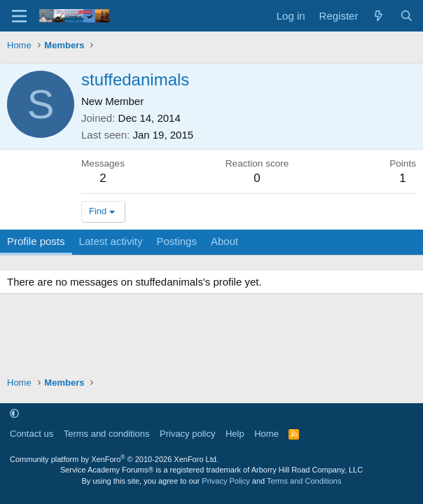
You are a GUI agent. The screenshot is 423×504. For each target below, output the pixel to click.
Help (235, 434)
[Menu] (19, 16)
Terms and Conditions (304, 481)
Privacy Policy (226, 481)
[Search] (407, 16)
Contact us (32, 434)
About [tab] (224, 241)
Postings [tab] (176, 241)
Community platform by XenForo (114, 459)
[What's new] (379, 16)
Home (266, 434)
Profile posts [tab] (36, 241)
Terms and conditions (107, 434)
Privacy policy (187, 434)
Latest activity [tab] (111, 241)
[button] (14, 413)
